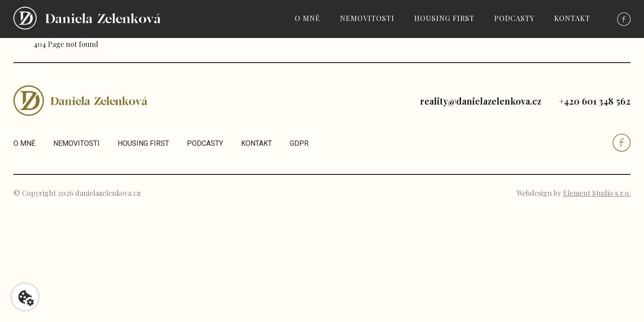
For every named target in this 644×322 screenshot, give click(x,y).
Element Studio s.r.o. (597, 193)
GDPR (299, 143)
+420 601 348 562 (595, 101)
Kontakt (572, 18)
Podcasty (514, 18)
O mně (307, 18)
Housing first (444, 18)
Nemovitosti (367, 18)
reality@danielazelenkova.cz (481, 101)
